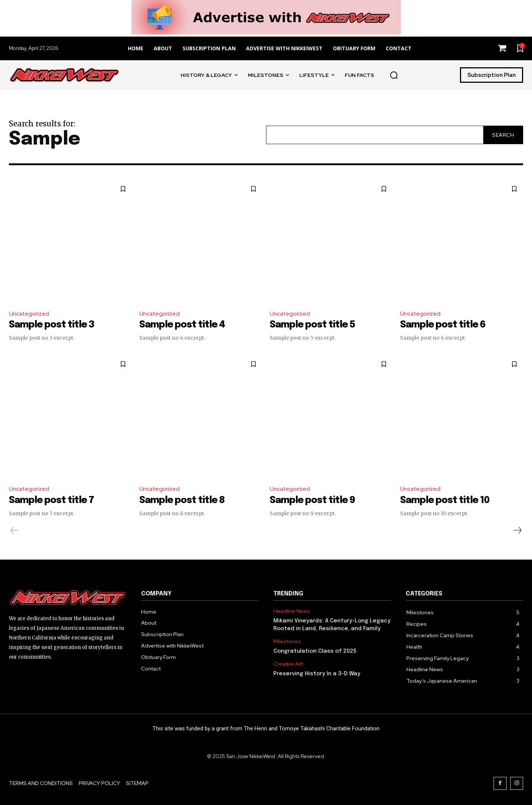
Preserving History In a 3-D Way (317, 673)
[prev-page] (15, 530)
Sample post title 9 (314, 500)
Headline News (292, 611)
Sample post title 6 (445, 325)
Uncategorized (29, 314)
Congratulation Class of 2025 (315, 651)
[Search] (503, 135)
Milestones (287, 641)
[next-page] (517, 530)
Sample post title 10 (447, 500)
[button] (394, 75)
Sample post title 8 (184, 500)
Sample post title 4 (184, 325)
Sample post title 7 (53, 500)
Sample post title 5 (314, 325)
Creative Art (288, 664)
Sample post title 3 (54, 325)
